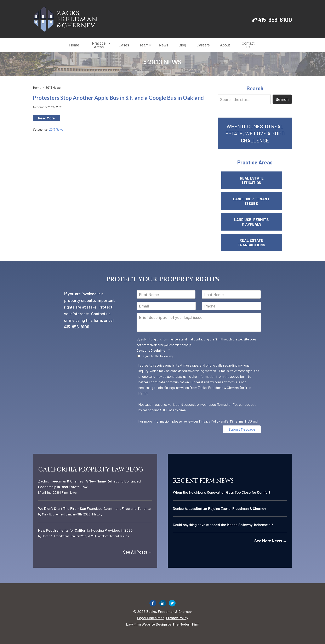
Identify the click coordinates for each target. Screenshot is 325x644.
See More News (271, 541)
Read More (46, 118)
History (97, 514)
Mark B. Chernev (53, 514)
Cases (124, 45)
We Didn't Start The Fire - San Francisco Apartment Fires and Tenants (94, 508)
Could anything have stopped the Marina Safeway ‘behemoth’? (223, 525)
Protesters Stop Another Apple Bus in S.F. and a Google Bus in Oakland (118, 98)
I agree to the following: (158, 356)
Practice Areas (99, 45)
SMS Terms (235, 421)
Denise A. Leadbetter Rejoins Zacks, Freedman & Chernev (219, 508)
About (225, 45)
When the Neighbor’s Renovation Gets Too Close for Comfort (222, 492)
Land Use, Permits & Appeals (255, 222)
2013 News (56, 129)
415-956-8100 (275, 19)
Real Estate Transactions (255, 243)
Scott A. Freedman (55, 536)
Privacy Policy (209, 421)
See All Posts (138, 552)
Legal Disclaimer (150, 618)
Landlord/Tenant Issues (113, 536)
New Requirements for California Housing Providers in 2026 (85, 530)
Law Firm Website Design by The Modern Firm (163, 624)
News (164, 45)
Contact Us (248, 45)
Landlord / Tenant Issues (255, 201)
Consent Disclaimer (153, 350)
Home (74, 45)
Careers (203, 45)
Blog (182, 45)
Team (144, 45)
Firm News (69, 492)
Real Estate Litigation (255, 180)
